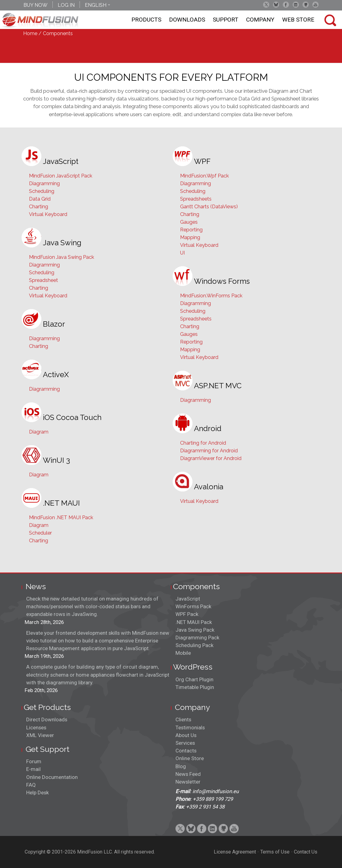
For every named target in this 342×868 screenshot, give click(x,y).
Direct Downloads (47, 719)
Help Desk (37, 793)
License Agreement (235, 852)
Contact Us (306, 852)
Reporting (191, 230)
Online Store (190, 758)
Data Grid (40, 199)
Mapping (190, 237)
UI (182, 253)
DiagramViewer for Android (211, 458)
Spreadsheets (196, 199)
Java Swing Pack (195, 630)
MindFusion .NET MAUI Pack (61, 518)
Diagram (39, 432)
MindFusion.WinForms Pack (211, 296)
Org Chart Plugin (194, 679)
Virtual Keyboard (48, 214)
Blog (181, 766)
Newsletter (188, 782)
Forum (34, 761)
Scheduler (40, 533)
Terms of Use (275, 852)
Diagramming (44, 183)
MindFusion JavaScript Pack (61, 176)
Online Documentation (52, 777)
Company (260, 20)
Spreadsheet (43, 280)
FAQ (31, 785)
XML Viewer (40, 735)
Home (30, 33)
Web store (298, 20)
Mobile (183, 653)
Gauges (189, 222)
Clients (183, 719)
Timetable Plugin (195, 687)
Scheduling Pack (194, 645)
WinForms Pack (193, 606)
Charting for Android (203, 443)
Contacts (186, 751)
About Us (186, 735)
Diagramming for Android (209, 451)
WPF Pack (187, 614)
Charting (39, 207)
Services (185, 743)
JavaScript (188, 599)
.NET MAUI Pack (194, 622)
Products (146, 20)
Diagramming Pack (197, 638)
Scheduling (42, 191)
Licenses (36, 727)
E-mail (33, 769)
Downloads (187, 20)
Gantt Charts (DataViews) (209, 207)
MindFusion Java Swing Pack (62, 257)
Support (226, 20)
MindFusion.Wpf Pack (204, 176)
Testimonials (190, 727)
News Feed (188, 774)
